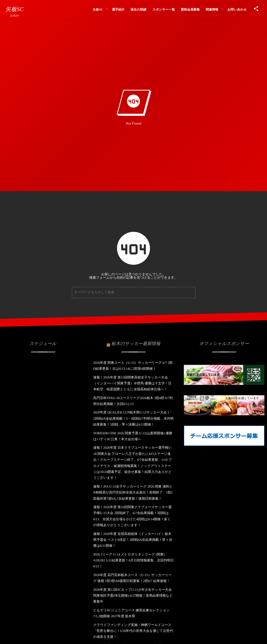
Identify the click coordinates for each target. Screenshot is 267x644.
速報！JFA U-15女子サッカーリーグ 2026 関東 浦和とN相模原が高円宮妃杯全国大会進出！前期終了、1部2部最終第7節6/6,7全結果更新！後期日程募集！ (133, 492)
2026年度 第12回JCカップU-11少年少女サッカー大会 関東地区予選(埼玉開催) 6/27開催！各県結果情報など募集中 (133, 596)
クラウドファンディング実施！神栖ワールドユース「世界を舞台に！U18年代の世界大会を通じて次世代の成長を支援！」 (133, 631)
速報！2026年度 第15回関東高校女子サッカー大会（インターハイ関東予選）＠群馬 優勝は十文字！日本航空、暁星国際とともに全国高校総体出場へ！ (132, 383)
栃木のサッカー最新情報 (136, 341)
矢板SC (15, 9)
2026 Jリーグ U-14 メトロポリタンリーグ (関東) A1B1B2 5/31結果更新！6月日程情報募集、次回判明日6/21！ (133, 560)
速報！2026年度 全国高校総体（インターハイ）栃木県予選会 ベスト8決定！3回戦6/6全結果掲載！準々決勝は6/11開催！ (133, 540)
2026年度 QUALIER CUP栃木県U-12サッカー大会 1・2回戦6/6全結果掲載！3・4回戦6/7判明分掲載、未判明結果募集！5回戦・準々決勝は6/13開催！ (133, 418)
